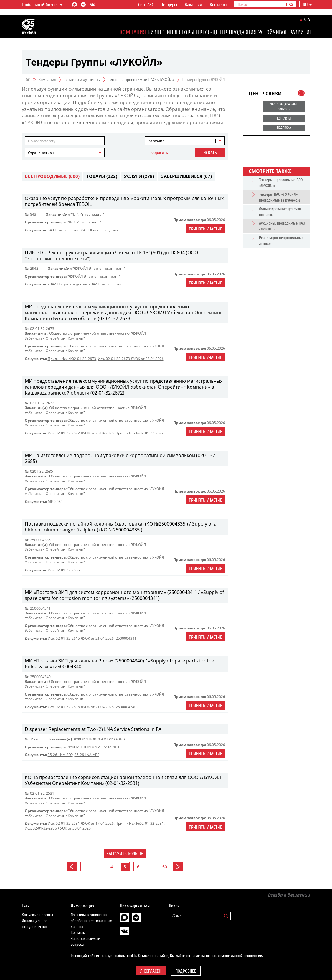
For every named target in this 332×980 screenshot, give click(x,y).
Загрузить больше (125, 854)
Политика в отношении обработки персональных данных (91, 915)
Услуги (139, 176)
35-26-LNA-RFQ (60, 755)
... (98, 867)
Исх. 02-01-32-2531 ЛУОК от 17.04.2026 (81, 823)
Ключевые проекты (37, 909)
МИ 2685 (55, 502)
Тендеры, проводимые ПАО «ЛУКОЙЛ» (141, 80)
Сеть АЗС (146, 5)
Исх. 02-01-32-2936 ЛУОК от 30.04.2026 (58, 828)
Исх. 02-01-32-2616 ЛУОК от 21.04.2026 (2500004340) (93, 707)
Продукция (243, 32)
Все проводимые (52, 176)
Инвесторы (181, 32)
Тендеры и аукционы (82, 80)
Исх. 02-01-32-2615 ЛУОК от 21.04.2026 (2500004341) (93, 638)
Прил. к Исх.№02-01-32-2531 (140, 823)
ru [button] (307, 5)
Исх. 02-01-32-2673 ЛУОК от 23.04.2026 (131, 359)
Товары (102, 176)
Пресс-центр (212, 32)
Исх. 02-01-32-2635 (64, 570)
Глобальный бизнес (42, 5)
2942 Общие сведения (67, 284)
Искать (210, 153)
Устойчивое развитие (285, 32)
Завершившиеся (186, 176)
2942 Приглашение (106, 284)
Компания (133, 32)
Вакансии (193, 5)
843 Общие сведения (100, 230)
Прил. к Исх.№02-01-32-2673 (72, 359)
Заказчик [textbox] (156, 141)
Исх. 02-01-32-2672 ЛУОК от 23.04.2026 (81, 433)
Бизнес (156, 32)
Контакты (218, 5)
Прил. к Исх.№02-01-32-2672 (140, 433)
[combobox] (185, 141)
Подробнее (186, 971)
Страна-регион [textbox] (41, 153)
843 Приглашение (64, 230)
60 (165, 867)
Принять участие (205, 229)
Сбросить (160, 153)
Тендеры (169, 5)
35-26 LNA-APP (87, 755)
